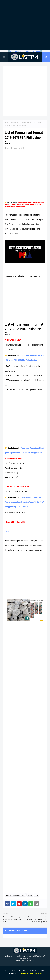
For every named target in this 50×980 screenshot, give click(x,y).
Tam (8, 148)
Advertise (23, 970)
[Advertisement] (25, 25)
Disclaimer (13, 973)
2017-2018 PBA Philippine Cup (19, 122)
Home (7, 122)
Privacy (43, 970)
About (14, 970)
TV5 (37, 895)
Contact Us (33, 970)
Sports (30, 895)
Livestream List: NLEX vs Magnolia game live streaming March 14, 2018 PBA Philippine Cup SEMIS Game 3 (24, 502)
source (8, 531)
